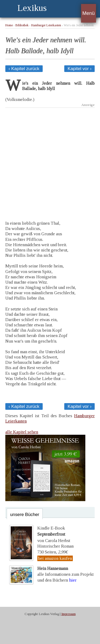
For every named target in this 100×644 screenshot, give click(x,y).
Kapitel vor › (79, 69)
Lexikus (32, 8)
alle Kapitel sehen (22, 432)
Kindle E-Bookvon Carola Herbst (54, 534)
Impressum (69, 614)
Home (9, 25)
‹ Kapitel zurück (24, 69)
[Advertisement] (50, 160)
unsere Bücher (25, 515)
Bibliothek (22, 25)
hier (73, 580)
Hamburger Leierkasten (46, 25)
